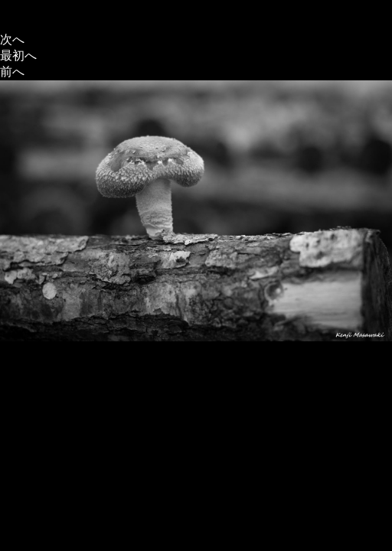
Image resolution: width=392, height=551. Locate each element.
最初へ (18, 55)
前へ (12, 72)
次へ (12, 39)
